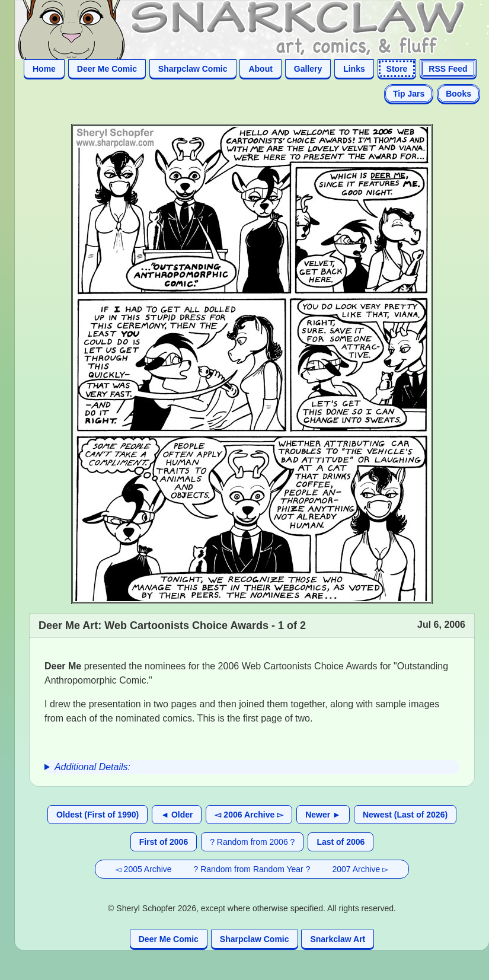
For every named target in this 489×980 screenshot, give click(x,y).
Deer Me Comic (107, 69)
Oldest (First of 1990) (98, 815)
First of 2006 (164, 842)
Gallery (308, 69)
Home (44, 69)
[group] (252, 767)
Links (354, 69)
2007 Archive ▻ (360, 869)
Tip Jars (409, 94)
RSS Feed (448, 69)
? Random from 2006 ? (252, 842)
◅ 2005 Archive (143, 869)
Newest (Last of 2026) (405, 815)
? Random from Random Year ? (252, 869)
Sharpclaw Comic (193, 69)
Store (397, 69)
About (260, 69)
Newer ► (323, 815)
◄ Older (177, 815)
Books (458, 94)
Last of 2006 (341, 842)
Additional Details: (92, 767)
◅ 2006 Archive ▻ (249, 815)
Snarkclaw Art (338, 939)
